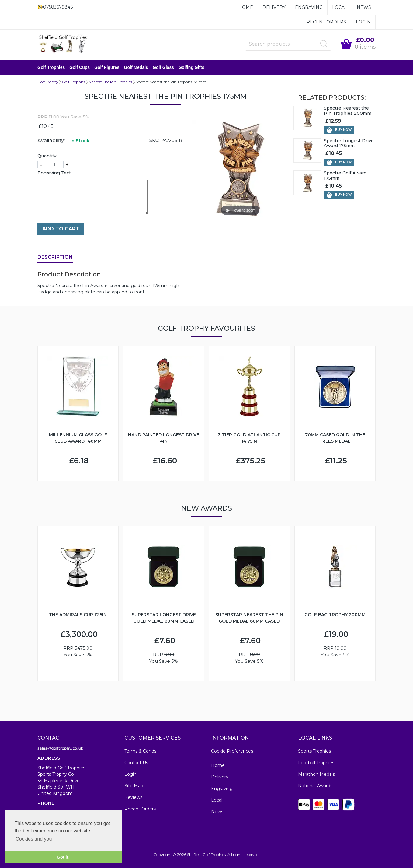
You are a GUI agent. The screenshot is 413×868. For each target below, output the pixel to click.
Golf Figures (107, 67)
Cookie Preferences (232, 751)
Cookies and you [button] (34, 839)
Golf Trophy (48, 82)
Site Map (134, 786)
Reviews (133, 797)
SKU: (154, 140)
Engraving (309, 7)
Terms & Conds (140, 751)
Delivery (274, 7)
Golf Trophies (51, 67)
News (364, 7)
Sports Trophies (314, 751)
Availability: (51, 141)
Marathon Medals (316, 774)
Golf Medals (136, 67)
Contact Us (136, 763)
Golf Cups (80, 67)
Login (363, 22)
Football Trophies (316, 763)
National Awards (315, 786)
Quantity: (47, 156)
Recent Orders (326, 22)
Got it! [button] (63, 857)
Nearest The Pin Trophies (110, 82)
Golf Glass (163, 67)
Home (246, 7)
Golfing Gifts (191, 67)
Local (340, 7)
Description (55, 257)
